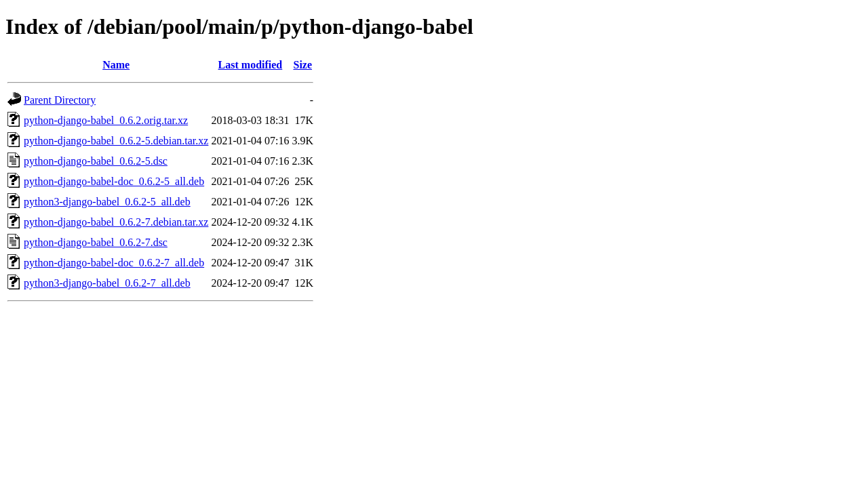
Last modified (251, 65)
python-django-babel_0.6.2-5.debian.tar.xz (116, 141)
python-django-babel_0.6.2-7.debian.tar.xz (116, 222)
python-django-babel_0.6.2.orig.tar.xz (106, 120)
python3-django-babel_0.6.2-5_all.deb (107, 202)
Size (302, 65)
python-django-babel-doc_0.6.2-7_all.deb (114, 263)
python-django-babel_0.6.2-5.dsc (96, 161)
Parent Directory (60, 100)
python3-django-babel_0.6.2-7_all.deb (107, 283)
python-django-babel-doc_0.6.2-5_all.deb (114, 181)
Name (116, 65)
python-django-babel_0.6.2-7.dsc (96, 242)
